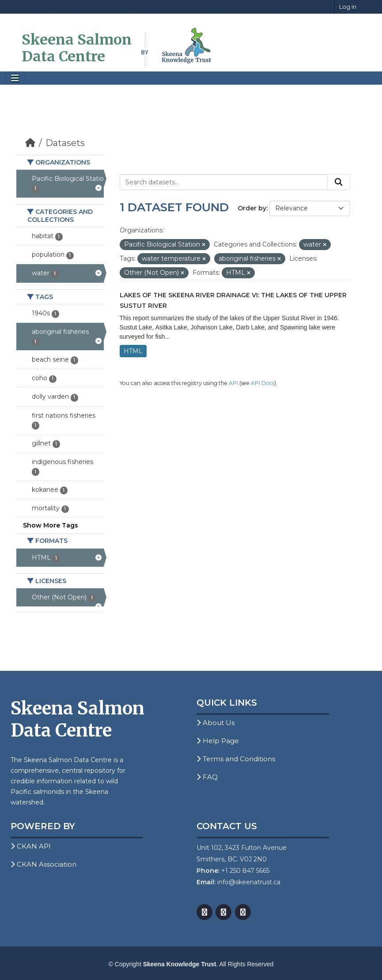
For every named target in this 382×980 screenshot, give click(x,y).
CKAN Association (43, 864)
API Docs (263, 383)
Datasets (65, 143)
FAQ (207, 777)
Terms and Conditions (236, 759)
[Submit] (339, 182)
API (233, 383)
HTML (133, 351)
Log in (348, 7)
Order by (252, 208)
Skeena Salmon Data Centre (77, 48)
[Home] (30, 143)
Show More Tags (51, 525)
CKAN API (31, 846)
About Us (216, 723)
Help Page (218, 741)
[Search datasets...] (224, 182)
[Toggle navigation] (15, 78)
